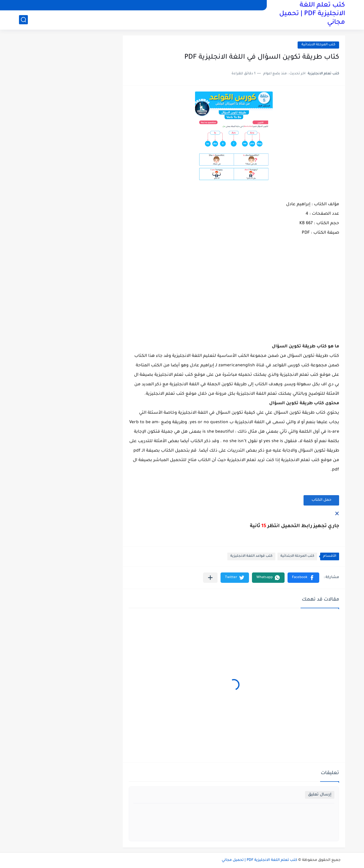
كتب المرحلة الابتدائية (318, 45)
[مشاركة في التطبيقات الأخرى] (210, 578)
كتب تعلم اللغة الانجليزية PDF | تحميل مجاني (312, 14)
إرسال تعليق (320, 795)
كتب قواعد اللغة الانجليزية (251, 556)
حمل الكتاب (321, 500)
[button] (303, 578)
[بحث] (23, 20)
